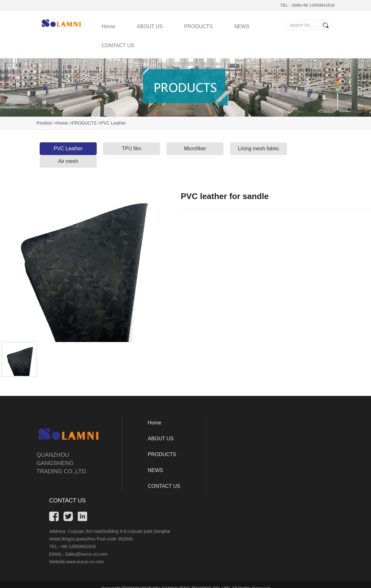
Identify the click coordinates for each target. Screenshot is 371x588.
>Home (61, 123)
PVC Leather (68, 149)
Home (109, 26)
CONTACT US (118, 45)
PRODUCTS (199, 26)
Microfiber (195, 149)
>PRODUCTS (83, 123)
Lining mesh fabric (258, 149)
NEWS (242, 26)
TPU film (131, 149)
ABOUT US (150, 26)
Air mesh (68, 161)
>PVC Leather (112, 123)
